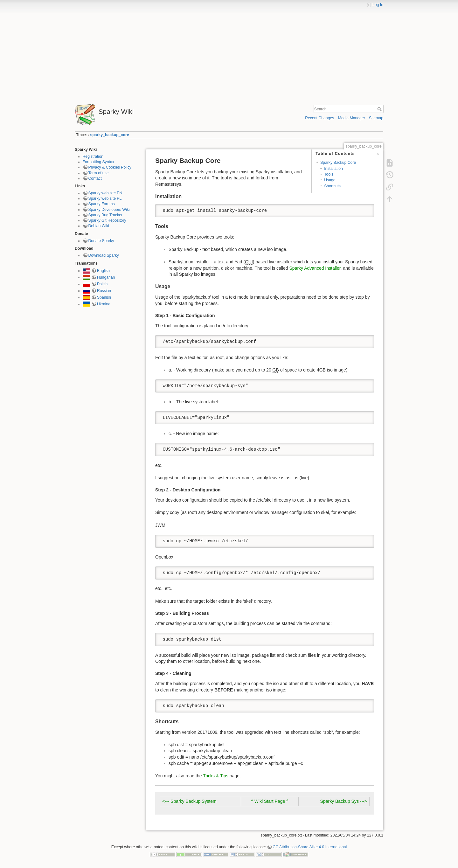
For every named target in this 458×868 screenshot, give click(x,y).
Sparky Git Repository (107, 220)
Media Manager (352, 118)
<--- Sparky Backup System (189, 801)
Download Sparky (104, 255)
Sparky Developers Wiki (109, 210)
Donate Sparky (101, 241)
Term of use (99, 173)
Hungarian (106, 277)
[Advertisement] (229, 53)
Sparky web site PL (105, 198)
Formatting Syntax (98, 162)
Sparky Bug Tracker (106, 215)
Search (380, 109)
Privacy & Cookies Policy (110, 167)
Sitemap (376, 118)
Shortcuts (332, 186)
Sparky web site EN (105, 193)
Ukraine (104, 304)
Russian (104, 291)
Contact (95, 178)
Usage (330, 180)
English (103, 271)
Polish (102, 284)
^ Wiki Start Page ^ (270, 801)
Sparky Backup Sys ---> (344, 801)
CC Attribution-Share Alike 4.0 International (310, 847)
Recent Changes (319, 118)
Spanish (104, 297)
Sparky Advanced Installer (315, 268)
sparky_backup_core (110, 135)
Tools (329, 174)
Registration (93, 156)
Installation (333, 169)
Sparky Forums (102, 204)
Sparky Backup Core (338, 163)
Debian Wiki (99, 226)
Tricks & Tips (216, 776)
